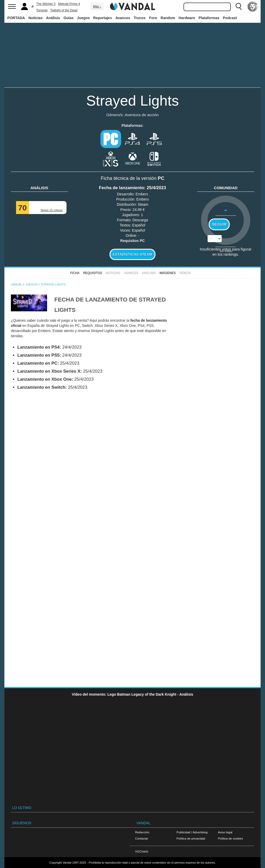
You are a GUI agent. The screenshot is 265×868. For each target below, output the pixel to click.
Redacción (142, 832)
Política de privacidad (191, 838)
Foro (153, 18)
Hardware (187, 18)
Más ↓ (97, 6)
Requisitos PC (133, 241)
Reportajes (102, 18)
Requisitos (93, 273)
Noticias (35, 18)
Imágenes (168, 273)
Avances (123, 18)
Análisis (53, 18)
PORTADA (16, 18)
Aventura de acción (142, 115)
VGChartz (142, 851)
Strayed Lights (132, 101)
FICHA (75, 273)
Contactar (142, 838)
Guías (68, 18)
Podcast (230, 18)
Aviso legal (225, 832)
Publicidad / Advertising (192, 832)
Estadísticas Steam (133, 254)
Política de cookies (230, 838)
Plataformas (209, 18)
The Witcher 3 (46, 4)
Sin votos (226, 251)
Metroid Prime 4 (69, 4)
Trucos (140, 18)
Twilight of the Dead (64, 10)
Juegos (83, 18)
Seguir (219, 224)
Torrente (42, 10)
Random (168, 18)
